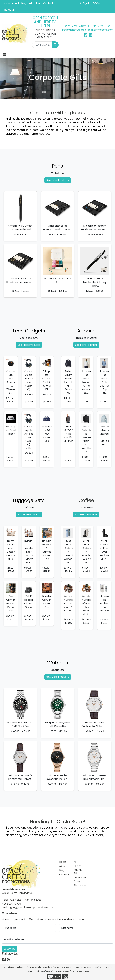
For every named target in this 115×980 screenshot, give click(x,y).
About (16, 3)
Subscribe (10, 949)
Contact (48, 3)
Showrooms (79, 885)
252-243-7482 (75, 26)
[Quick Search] (42, 45)
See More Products (58, 180)
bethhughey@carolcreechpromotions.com (88, 30)
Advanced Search (79, 879)
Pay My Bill (9, 10)
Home (6, 3)
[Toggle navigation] (5, 55)
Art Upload (35, 3)
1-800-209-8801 (100, 26)
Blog (24, 3)
